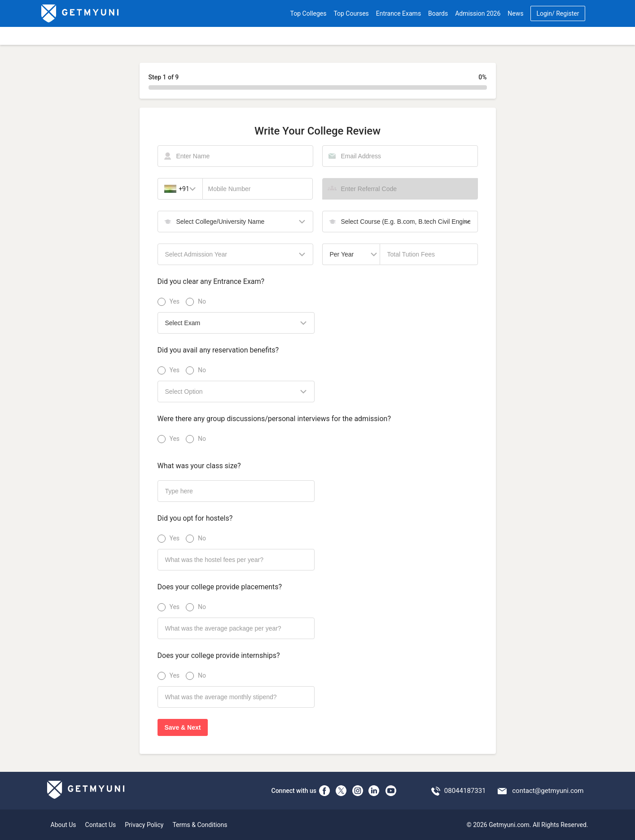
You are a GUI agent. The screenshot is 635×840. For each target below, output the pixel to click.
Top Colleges (309, 13)
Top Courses (351, 13)
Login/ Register (558, 13)
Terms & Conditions (200, 825)
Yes (174, 301)
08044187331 (465, 791)
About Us (63, 825)
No (202, 301)
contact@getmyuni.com (548, 791)
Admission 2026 (478, 13)
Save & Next (183, 727)
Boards (438, 13)
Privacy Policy (144, 825)
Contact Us (101, 825)
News (515, 13)
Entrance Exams (399, 13)
